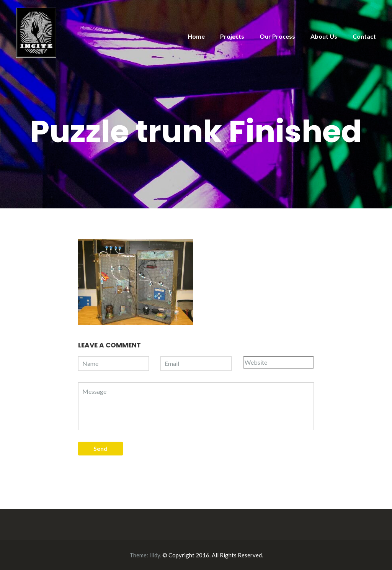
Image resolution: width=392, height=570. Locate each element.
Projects (232, 36)
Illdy (155, 555)
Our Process (277, 36)
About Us (324, 36)
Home (196, 36)
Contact (364, 36)
